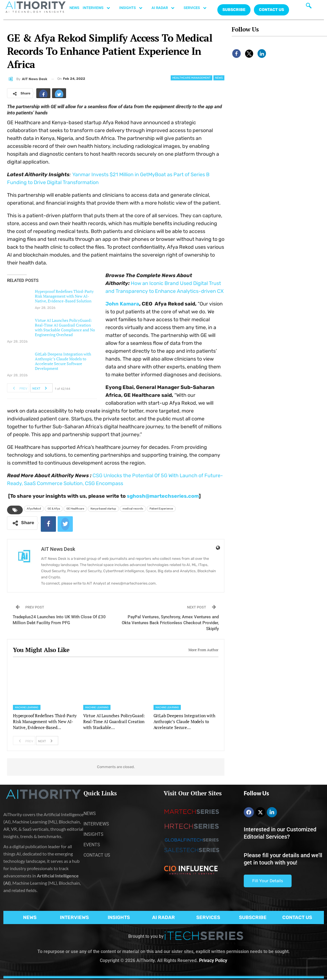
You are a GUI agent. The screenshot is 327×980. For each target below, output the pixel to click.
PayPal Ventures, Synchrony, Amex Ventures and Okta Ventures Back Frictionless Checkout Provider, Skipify (170, 623)
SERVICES (198, 8)
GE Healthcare (75, 509)
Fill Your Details (268, 881)
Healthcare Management (191, 78)
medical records (133, 509)
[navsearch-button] (309, 7)
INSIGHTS (134, 8)
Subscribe (234, 10)
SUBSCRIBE (253, 917)
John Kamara (122, 304)
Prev (18, 388)
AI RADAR (166, 8)
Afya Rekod (34, 509)
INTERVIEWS (99, 8)
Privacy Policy (213, 960)
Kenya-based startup (103, 509)
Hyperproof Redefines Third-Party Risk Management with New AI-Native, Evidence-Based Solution (64, 296)
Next (41, 388)
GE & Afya (54, 509)
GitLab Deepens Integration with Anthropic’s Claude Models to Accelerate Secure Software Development (63, 361)
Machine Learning (27, 707)
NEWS (74, 8)
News (219, 78)
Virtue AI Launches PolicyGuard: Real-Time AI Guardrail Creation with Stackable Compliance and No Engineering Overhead (65, 327)
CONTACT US (271, 10)
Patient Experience (161, 509)
